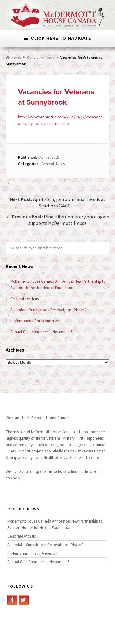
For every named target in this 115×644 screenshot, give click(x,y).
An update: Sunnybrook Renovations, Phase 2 (48, 310)
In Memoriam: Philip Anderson (35, 321)
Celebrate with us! (25, 299)
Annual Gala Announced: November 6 (41, 332)
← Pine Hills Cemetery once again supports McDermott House (58, 220)
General (48, 164)
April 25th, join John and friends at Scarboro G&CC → (58, 202)
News (50, 57)
